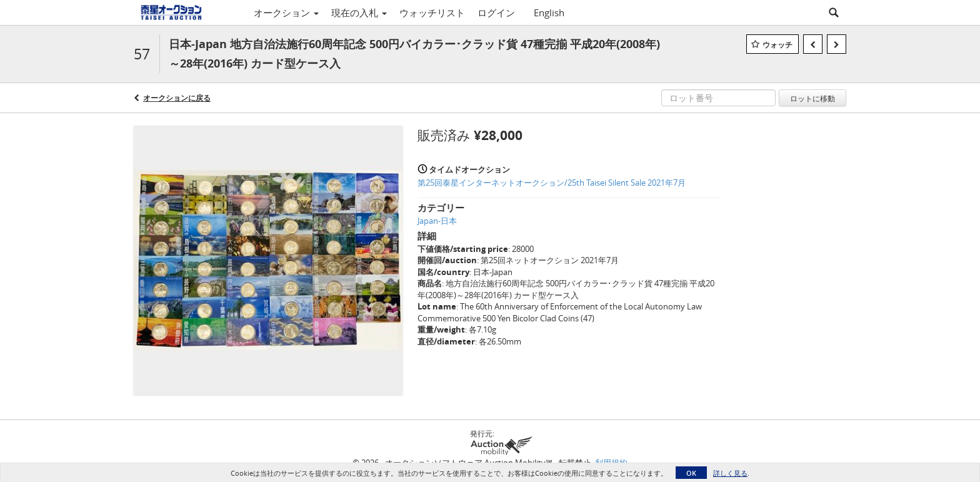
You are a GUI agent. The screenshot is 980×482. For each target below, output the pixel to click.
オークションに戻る (177, 98)
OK (691, 473)
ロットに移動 (812, 98)
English (549, 13)
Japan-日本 (437, 221)
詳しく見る (730, 473)
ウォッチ (777, 45)
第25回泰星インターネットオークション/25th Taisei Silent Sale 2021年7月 (552, 183)
